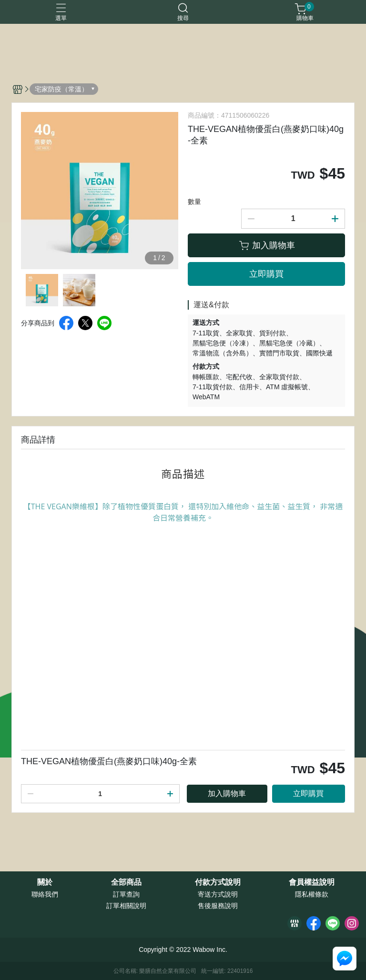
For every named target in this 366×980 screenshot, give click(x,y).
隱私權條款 (312, 894)
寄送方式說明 (218, 894)
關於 (45, 882)
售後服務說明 (218, 906)
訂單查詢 (126, 894)
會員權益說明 (312, 882)
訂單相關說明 (126, 906)
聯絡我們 (45, 894)
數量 (194, 202)
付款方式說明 (218, 882)
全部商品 (126, 882)
